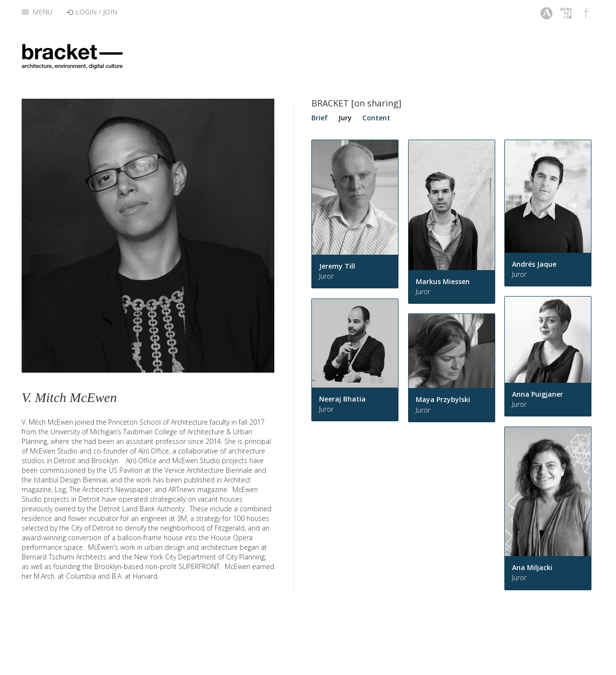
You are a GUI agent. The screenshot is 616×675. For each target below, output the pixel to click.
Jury (345, 118)
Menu (37, 12)
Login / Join (92, 12)
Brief (320, 118)
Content (376, 118)
